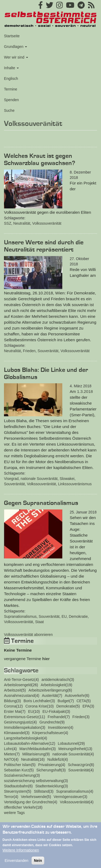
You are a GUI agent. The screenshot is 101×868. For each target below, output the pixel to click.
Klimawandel (14, 733)
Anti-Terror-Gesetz (19, 680)
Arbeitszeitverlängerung (48, 690)
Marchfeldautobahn (35, 749)
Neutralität (22, 223)
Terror (9, 797)
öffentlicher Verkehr (20, 807)
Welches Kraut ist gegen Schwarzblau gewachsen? (40, 160)
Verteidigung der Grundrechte (28, 802)
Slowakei (67, 479)
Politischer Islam (17, 765)
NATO (9, 759)
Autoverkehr (75, 696)
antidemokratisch (55, 680)
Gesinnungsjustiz (18, 722)
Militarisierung (34, 754)
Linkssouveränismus (75, 484)
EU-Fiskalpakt (54, 711)
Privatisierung (49, 765)
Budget (63, 701)
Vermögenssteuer (68, 797)
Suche (9, 110)
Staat (40, 622)
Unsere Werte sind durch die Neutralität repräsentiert (44, 246)
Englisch (11, 79)
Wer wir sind (16, 57)
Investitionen (58, 727)
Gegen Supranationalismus (41, 503)
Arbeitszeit (13, 690)
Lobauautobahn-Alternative (26, 743)
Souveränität (48, 351)
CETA (81, 701)
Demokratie (78, 616)
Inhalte (11, 68)
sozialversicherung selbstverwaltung (34, 781)
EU (64, 616)
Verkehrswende (34, 797)
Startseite (12, 36)
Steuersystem (15, 791)
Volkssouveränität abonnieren (28, 635)
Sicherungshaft (49, 770)
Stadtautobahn (16, 786)
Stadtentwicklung (49, 786)
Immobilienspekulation (22, 727)
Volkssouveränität (47, 223)
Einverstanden (17, 865)
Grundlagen (16, 47)
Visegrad (11, 479)
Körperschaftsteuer (48, 733)
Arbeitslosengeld (18, 685)
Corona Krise (36, 706)
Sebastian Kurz (17, 770)
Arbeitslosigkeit (53, 685)
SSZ (8, 223)
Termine (11, 89)
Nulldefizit (55, 759)
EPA (86, 706)
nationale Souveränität (39, 479)
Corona (10, 706)
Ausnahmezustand (19, 696)
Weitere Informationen (21, 854)
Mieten (10, 754)
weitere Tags (14, 813)
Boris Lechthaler (37, 701)
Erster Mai (12, 711)
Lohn (8, 749)
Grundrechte (50, 722)
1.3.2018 (85, 391)
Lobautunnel (68, 743)
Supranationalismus (20, 616)
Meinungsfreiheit (72, 749)
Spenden (11, 100)
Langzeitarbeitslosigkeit (23, 738)
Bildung (10, 701)
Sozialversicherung (20, 775)
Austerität (50, 696)
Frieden (29, 351)
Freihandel (56, 717)
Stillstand (41, 791)
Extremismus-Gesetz (21, 717)
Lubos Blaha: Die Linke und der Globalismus (46, 374)
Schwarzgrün (79, 765)
